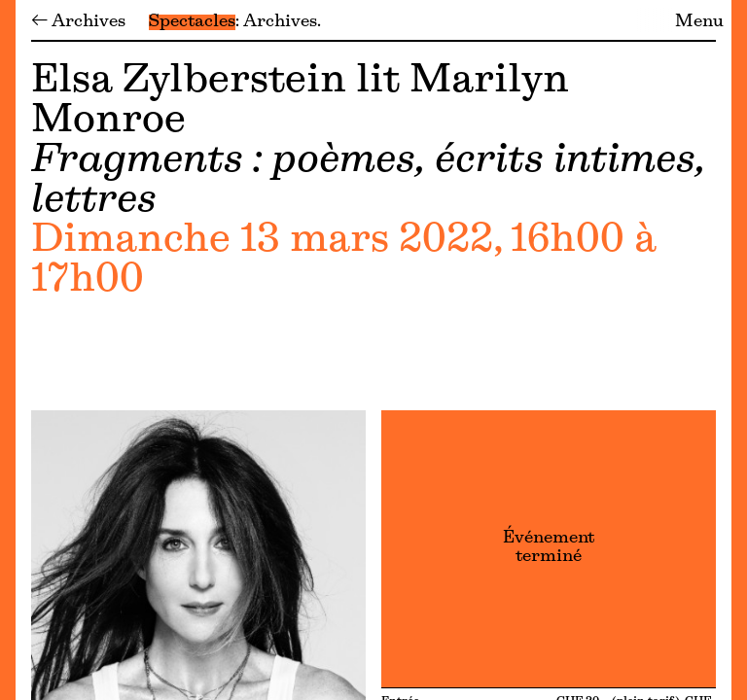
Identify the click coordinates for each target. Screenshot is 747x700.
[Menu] (8, 350)
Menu (699, 22)
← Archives (78, 22)
